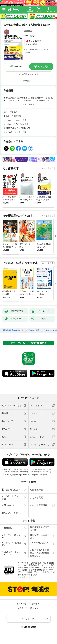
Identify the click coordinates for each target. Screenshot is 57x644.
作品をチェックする (30, 74)
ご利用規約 (7, 528)
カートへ (18, 67)
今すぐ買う (43, 67)
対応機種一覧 (36, 490)
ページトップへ (29, 619)
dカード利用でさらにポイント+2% (36, 49)
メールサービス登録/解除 (11, 497)
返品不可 (27, 52)
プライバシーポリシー (11, 536)
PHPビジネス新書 (21, 124)
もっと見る (47, 168)
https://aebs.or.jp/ (27, 577)
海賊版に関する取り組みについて (11, 553)
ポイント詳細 (31, 44)
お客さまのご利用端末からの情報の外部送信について (40, 553)
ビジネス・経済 (20, 120)
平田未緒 (28, 31)
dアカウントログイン (12, 513)
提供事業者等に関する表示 (40, 528)
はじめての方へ (11, 490)
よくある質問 (36, 497)
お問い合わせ (8, 505)
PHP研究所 (16, 116)
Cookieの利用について (40, 544)
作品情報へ (27, 81)
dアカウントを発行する (29, 604)
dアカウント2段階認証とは (11, 544)
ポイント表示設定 (39, 505)
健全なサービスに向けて (40, 536)
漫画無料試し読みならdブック (13, 330)
